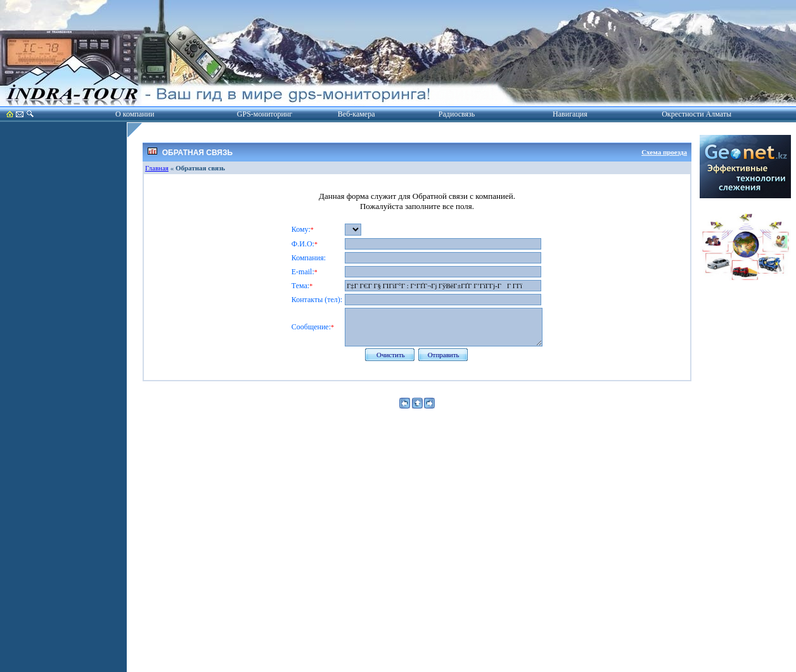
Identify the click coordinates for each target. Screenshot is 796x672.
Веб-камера (356, 114)
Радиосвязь (457, 114)
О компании (135, 114)
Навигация (570, 114)
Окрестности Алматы (696, 114)
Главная (157, 168)
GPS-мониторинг (265, 114)
